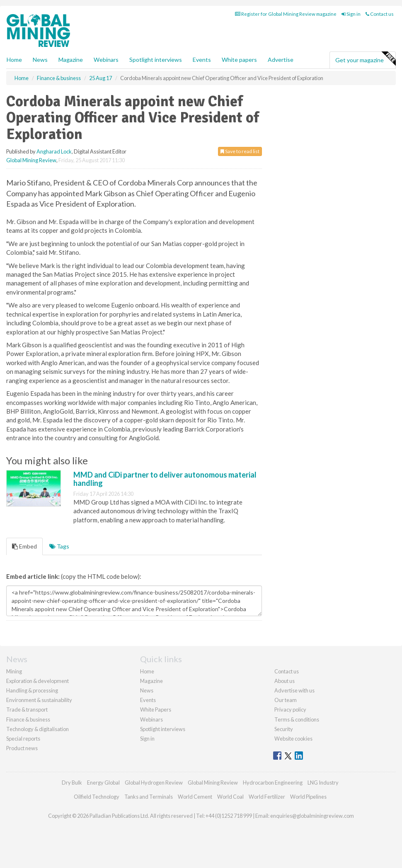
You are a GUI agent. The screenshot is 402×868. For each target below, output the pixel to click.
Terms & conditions (297, 719)
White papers (239, 60)
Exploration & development (38, 681)
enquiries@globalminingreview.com (312, 816)
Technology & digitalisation (38, 729)
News (147, 690)
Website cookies (293, 739)
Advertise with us (294, 690)
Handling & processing (32, 690)
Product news (22, 748)
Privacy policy (290, 710)
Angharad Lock (54, 151)
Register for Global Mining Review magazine (286, 14)
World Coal (230, 797)
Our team (286, 700)
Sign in (351, 14)
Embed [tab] (24, 546)
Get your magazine (365, 59)
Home (14, 60)
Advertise (281, 60)
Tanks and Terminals (149, 797)
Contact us (380, 14)
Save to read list (240, 151)
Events (202, 60)
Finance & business (28, 719)
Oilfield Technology (97, 797)
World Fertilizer (267, 797)
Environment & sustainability (39, 700)
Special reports (23, 739)
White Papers (156, 710)
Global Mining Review (31, 160)
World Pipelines (308, 797)
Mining (14, 671)
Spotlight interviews (156, 60)
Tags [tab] (59, 546)
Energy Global (103, 783)
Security (284, 729)
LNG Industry (323, 783)
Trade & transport (27, 710)
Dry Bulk (72, 783)
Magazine (71, 60)
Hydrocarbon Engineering (273, 783)
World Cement (195, 797)
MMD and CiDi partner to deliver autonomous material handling (165, 479)
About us (285, 681)
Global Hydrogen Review (154, 783)
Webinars (106, 60)
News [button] (40, 60)
